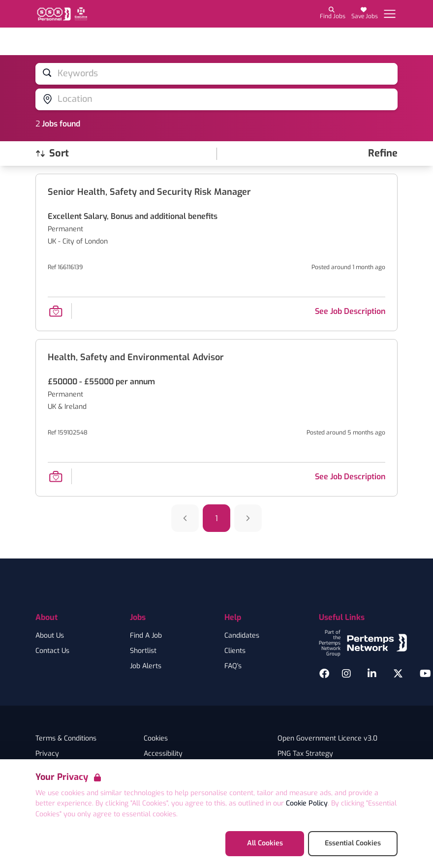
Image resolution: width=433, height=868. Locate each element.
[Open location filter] (216, 99)
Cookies (156, 739)
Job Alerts (146, 666)
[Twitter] (398, 674)
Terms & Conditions (66, 739)
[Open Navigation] (390, 14)
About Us (50, 636)
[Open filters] (383, 154)
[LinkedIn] (372, 674)
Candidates (242, 636)
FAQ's (233, 666)
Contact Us (52, 651)
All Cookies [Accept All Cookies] (265, 843)
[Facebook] (324, 674)
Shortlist (143, 651)
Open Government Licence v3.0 (327, 739)
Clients (235, 651)
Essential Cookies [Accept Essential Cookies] (353, 843)
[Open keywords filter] (216, 74)
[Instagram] (346, 674)
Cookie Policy (307, 803)
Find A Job (146, 636)
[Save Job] (56, 311)
